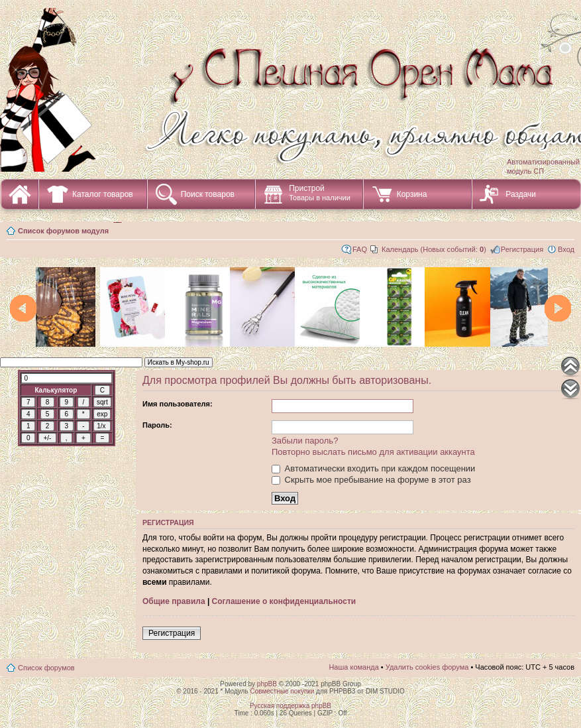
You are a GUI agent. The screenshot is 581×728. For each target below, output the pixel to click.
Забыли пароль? (305, 441)
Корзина (412, 194)
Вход (566, 249)
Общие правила (174, 601)
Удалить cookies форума (427, 667)
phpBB (267, 684)
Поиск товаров (208, 194)
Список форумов (46, 668)
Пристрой (320, 193)
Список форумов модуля (63, 231)
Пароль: (157, 425)
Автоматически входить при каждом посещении (373, 468)
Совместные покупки (282, 691)
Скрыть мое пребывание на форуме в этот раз (371, 480)
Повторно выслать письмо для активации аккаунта (373, 452)
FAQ (360, 249)
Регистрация (522, 249)
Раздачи (521, 194)
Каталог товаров (103, 194)
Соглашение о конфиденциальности (284, 601)
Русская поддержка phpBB (290, 706)
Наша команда (353, 667)
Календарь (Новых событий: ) (434, 249)
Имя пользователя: (178, 404)
